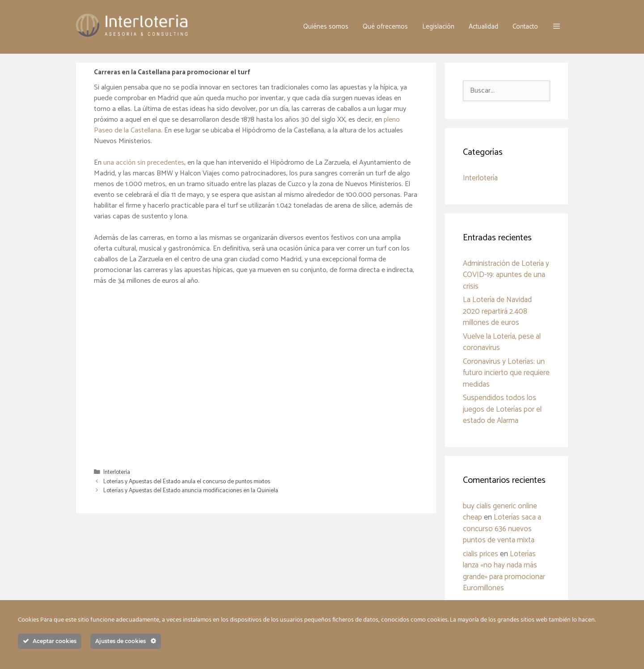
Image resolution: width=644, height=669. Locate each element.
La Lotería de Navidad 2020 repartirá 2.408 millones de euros (497, 311)
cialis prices (481, 554)
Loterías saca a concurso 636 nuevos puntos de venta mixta (502, 529)
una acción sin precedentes (144, 163)
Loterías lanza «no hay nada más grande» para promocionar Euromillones (504, 571)
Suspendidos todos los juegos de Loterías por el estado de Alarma (502, 409)
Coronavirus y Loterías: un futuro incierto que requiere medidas (506, 373)
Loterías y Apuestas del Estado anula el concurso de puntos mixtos (187, 482)
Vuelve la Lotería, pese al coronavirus (502, 342)
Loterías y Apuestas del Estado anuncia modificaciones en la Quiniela (191, 490)
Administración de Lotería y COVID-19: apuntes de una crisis (506, 275)
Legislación (438, 27)
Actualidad (483, 27)
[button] (557, 27)
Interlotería (117, 472)
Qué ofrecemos (385, 27)
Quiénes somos (326, 27)
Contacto (525, 27)
